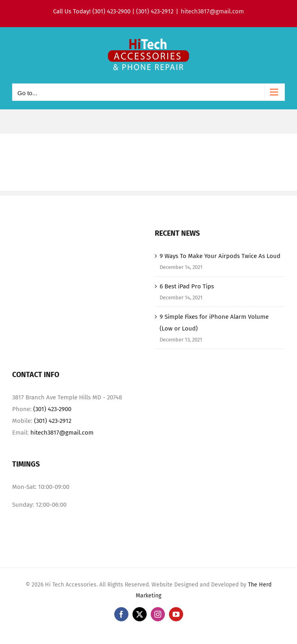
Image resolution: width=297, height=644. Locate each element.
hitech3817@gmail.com (212, 11)
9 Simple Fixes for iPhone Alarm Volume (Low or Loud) (214, 323)
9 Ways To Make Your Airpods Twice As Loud (220, 256)
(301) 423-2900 (52, 409)
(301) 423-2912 (53, 421)
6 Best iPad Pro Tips (187, 286)
